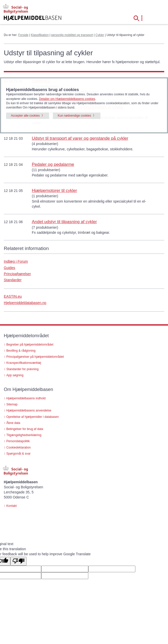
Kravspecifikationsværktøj (24, 363)
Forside (23, 35)
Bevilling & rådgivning (21, 351)
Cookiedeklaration (19, 448)
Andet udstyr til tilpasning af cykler (64, 222)
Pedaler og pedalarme (53, 164)
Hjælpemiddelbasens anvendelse (29, 410)
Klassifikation (40, 35)
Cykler (100, 35)
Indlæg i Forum (16, 261)
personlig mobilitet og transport (72, 35)
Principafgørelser (17, 274)
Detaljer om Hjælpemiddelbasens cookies (67, 99)
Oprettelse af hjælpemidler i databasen (33, 417)
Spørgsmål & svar (18, 454)
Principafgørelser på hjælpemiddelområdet (35, 357)
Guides (9, 268)
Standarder (13, 280)
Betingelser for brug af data (25, 429)
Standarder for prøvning (22, 369)
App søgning (15, 375)
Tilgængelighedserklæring (24, 435)
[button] (138, 18)
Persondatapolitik (18, 441)
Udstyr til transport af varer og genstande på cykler (80, 138)
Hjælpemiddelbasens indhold (26, 398)
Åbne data (13, 423)
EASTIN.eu (13, 296)
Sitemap (12, 404)
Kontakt (12, 506)
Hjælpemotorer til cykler (55, 191)
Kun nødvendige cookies (74, 116)
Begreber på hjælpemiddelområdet (30, 345)
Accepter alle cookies (25, 116)
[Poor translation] (18, 561)
